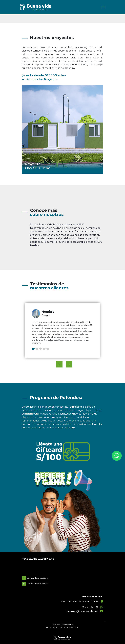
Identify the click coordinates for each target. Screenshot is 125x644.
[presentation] (59, 364)
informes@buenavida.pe (81, 611)
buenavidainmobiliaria (35, 578)
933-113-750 (90, 607)
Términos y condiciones (62, 625)
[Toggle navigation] (103, 7)
